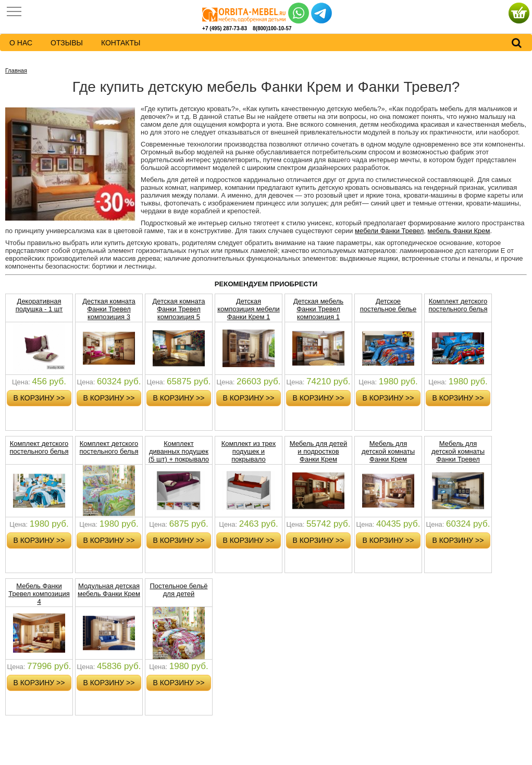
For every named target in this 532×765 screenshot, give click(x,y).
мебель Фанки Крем (459, 231)
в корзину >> (39, 398)
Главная (16, 70)
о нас (21, 43)
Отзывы (67, 43)
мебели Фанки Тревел (389, 231)
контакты (121, 43)
